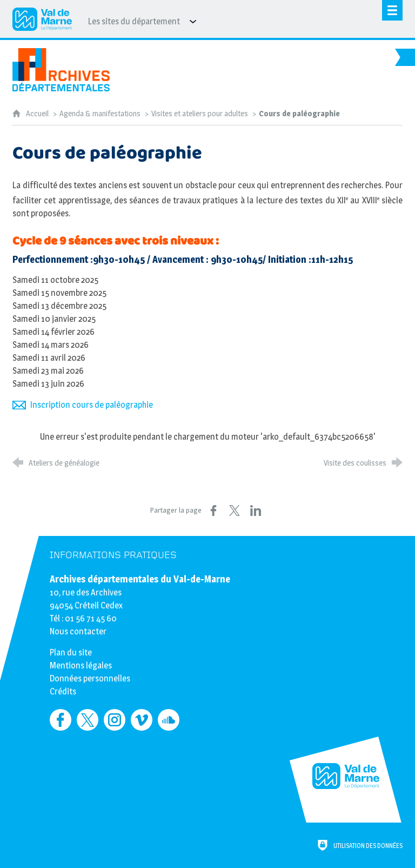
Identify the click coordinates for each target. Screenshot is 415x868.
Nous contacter (78, 631)
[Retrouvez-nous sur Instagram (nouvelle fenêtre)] (115, 720)
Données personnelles (90, 678)
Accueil (38, 114)
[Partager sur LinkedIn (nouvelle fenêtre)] (256, 511)
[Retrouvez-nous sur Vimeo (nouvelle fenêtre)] (142, 720)
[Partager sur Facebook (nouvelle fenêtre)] (213, 511)
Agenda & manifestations (100, 114)
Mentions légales (81, 665)
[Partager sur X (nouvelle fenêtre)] (235, 511)
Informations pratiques (113, 555)
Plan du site (71, 652)
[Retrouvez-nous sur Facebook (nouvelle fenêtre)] (61, 720)
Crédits (63, 691)
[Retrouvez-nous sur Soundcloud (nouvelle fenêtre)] (169, 720)
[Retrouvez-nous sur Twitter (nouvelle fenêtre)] (88, 720)
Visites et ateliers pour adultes (200, 114)
